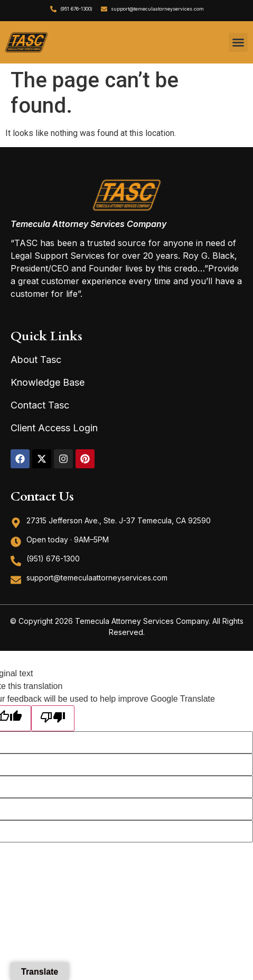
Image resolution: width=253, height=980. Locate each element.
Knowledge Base (48, 382)
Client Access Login (54, 428)
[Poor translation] (53, 718)
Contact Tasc (40, 405)
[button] (238, 42)
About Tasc (36, 360)
